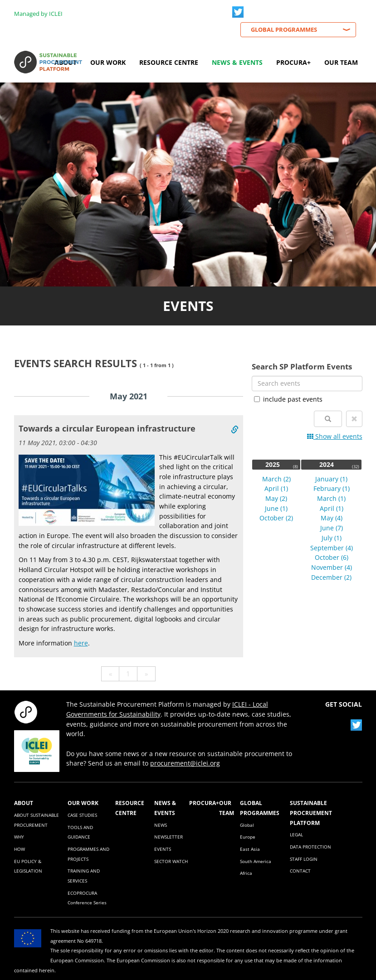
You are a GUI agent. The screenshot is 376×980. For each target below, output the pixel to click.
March (276, 479)
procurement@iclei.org (185, 763)
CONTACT (300, 871)
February (332, 488)
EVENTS (163, 849)
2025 (273, 464)
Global (247, 825)
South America (256, 861)
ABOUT (24, 803)
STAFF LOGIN (304, 859)
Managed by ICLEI (38, 14)
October (276, 518)
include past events (288, 399)
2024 (327, 464)
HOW (20, 849)
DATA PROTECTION (310, 847)
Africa (246, 873)
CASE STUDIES (82, 815)
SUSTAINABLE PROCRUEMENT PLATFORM (311, 813)
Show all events (335, 436)
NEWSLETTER (168, 837)
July (332, 538)
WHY (19, 837)
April (276, 488)
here (81, 643)
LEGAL (296, 834)
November (332, 567)
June (276, 508)
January (331, 479)
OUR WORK (83, 803)
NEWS (161, 825)
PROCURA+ (204, 803)
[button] (354, 419)
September (332, 548)
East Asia (250, 849)
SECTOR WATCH (171, 861)
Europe (248, 837)
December (331, 577)
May (276, 498)
